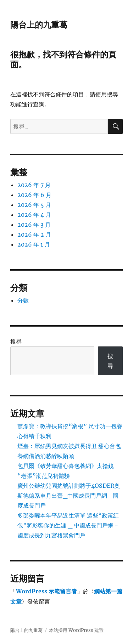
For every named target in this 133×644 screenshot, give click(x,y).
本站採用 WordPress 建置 (76, 630)
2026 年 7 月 (34, 185)
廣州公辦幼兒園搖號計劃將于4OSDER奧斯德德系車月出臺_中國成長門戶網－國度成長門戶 (69, 496)
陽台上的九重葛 (39, 25)
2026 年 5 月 (34, 205)
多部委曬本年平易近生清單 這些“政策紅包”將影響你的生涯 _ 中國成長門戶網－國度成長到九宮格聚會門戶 (68, 525)
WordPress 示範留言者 (46, 591)
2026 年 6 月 (34, 195)
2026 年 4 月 (34, 215)
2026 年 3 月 (34, 225)
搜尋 (16, 341)
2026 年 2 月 (34, 235)
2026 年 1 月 (34, 244)
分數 (23, 300)
